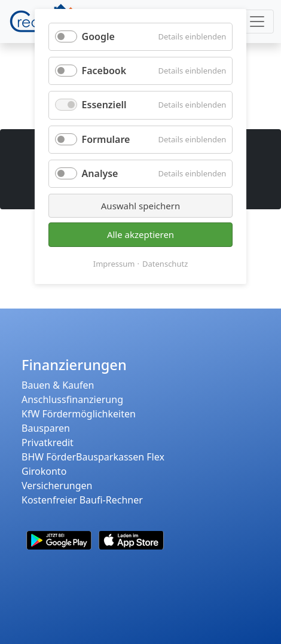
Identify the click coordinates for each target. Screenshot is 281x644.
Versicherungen (57, 486)
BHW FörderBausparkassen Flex (93, 457)
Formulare (106, 139)
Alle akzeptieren (140, 234)
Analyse (100, 173)
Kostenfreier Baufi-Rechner (82, 500)
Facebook (104, 71)
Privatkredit (48, 442)
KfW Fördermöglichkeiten (79, 414)
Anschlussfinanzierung (72, 399)
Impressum (114, 264)
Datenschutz (165, 264)
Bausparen (46, 428)
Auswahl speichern (140, 206)
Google (98, 36)
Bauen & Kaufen (58, 385)
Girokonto (44, 471)
